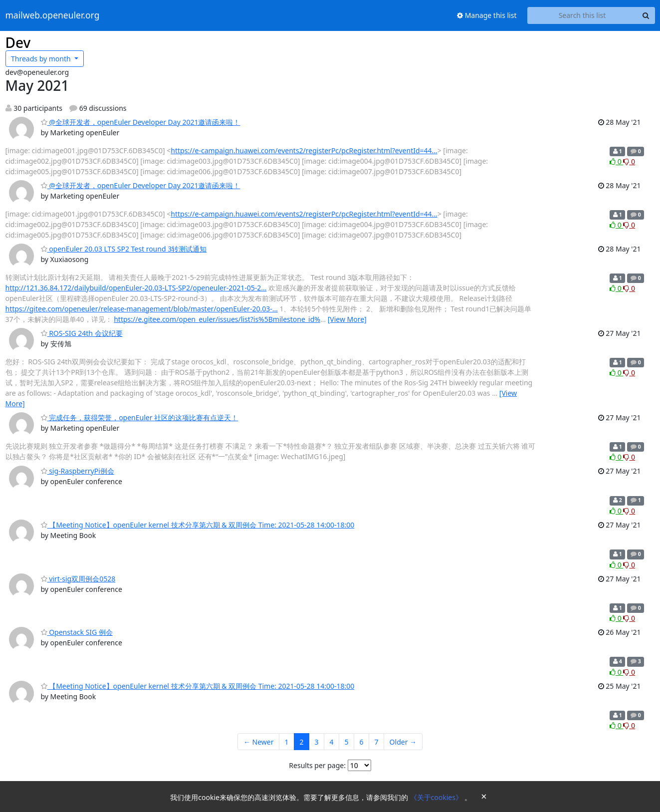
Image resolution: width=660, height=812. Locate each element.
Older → (403, 742)
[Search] (646, 15)
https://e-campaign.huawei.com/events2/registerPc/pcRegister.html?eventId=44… (304, 150)
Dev (18, 42)
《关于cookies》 (437, 797)
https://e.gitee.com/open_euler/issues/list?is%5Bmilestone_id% (217, 319)
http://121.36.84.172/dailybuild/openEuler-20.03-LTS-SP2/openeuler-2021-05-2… (136, 288)
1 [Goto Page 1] (286, 742)
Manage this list (487, 15)
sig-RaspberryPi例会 (78, 471)
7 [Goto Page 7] (377, 742)
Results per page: (317, 765)
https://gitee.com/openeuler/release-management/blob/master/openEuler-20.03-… (142, 309)
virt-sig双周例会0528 (78, 579)
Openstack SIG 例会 (77, 632)
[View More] (347, 319)
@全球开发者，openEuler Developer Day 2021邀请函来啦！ (141, 122)
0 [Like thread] (616, 161)
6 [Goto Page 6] (362, 742)
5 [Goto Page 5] (347, 742)
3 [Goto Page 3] (317, 742)
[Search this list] (582, 15)
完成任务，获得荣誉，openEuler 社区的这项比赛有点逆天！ (140, 417)
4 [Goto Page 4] (332, 742)
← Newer (259, 742)
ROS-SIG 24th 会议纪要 (82, 333)
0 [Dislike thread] (629, 161)
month (42, 59)
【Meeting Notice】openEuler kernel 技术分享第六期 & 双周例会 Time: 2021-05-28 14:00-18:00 (198, 525)
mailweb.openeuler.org (53, 15)
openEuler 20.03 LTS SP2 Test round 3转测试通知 (124, 249)
